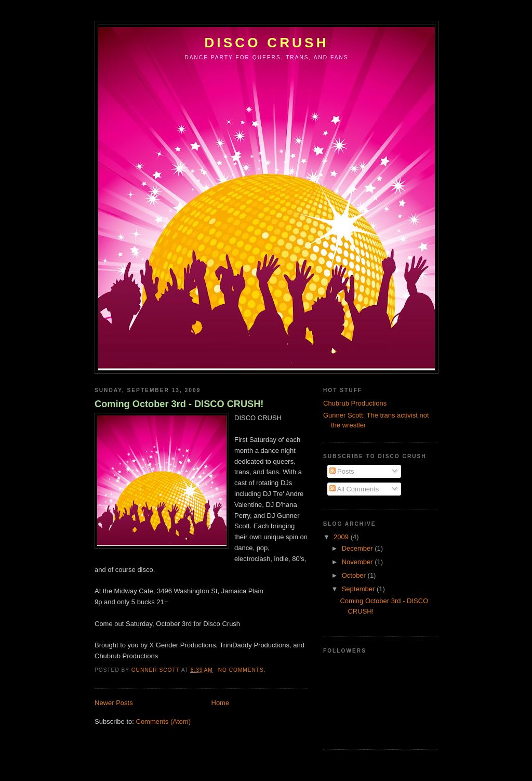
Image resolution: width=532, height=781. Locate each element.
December (358, 548)
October (355, 575)
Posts (342, 471)
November (358, 562)
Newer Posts (114, 703)
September (359, 589)
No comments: (243, 670)
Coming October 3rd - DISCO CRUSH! (179, 404)
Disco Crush (266, 43)
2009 (342, 537)
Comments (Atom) (163, 721)
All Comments (354, 489)
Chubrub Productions (355, 403)
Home (221, 703)
